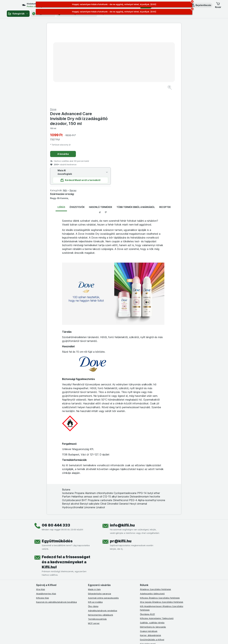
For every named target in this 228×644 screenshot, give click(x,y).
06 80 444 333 (56, 449)
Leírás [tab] (61, 131)
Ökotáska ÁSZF (147, 538)
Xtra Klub (41, 513)
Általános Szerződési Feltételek (155, 513)
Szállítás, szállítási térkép (152, 546)
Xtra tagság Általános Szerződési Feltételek (162, 526)
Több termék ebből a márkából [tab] (136, 131)
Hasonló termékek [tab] (101, 131)
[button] (201, 5)
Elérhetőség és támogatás (153, 551)
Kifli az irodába (95, 526)
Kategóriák (18, 14)
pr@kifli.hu (121, 465)
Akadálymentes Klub (46, 517)
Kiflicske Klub (43, 521)
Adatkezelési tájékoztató (152, 517)
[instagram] (98, 596)
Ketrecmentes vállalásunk (101, 538)
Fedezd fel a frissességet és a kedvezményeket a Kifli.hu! (66, 486)
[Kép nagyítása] (103, 78)
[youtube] (105, 596)
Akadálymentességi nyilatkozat (155, 580)
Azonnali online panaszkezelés (103, 521)
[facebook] (90, 596)
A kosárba (130, 78)
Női (132, 114)
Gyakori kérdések (149, 555)
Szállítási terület (148, 576)
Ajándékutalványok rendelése (103, 534)
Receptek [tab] (165, 131)
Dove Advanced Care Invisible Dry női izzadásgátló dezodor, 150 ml (146, 42)
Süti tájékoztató (148, 568)
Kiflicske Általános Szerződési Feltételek (160, 521)
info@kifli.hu (122, 449)
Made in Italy (94, 513)
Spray (140, 114)
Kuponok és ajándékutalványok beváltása (56, 526)
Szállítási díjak (147, 572)
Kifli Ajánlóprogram (149, 585)
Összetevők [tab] (77, 131)
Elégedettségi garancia (100, 517)
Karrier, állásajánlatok (150, 559)
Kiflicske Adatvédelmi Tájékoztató (157, 542)
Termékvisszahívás (97, 543)
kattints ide (77, 636)
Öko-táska (93, 530)
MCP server (94, 547)
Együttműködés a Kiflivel (152, 563)
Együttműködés (57, 465)
